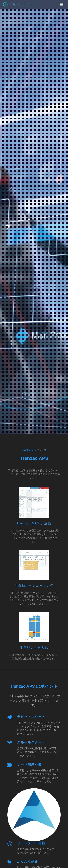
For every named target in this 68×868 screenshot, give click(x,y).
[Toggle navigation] (61, 4)
